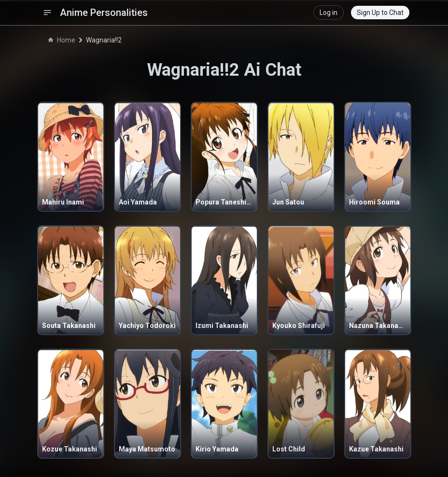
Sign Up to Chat (380, 13)
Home (62, 40)
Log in (329, 13)
